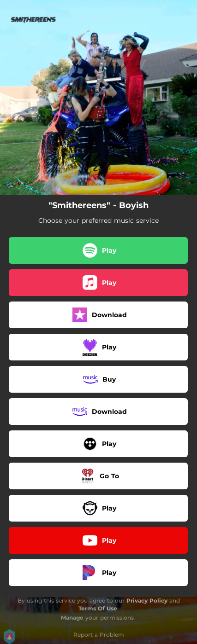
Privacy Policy (147, 600)
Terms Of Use (98, 608)
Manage (72, 618)
